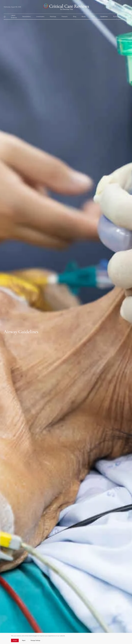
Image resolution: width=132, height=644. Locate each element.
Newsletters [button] (27, 17)
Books (84, 17)
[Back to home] (66, 7)
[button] (5, 17)
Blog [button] (75, 17)
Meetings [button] (53, 17)
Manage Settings (35, 640)
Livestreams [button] (40, 17)
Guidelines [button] (104, 17)
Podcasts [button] (65, 17)
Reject (24, 640)
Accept (15, 640)
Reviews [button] (116, 17)
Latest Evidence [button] (14, 17)
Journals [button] (127, 17)
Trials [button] (93, 17)
